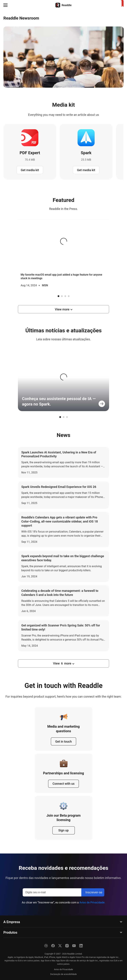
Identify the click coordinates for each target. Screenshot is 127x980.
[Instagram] (67, 946)
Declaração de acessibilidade (63, 974)
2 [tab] (62, 296)
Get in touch (63, 741)
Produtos (10, 932)
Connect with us (63, 784)
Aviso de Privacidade (63, 969)
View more (62, 309)
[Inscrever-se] (93, 892)
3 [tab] (65, 296)
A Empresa (12, 922)
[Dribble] (46, 946)
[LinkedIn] (81, 946)
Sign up (63, 830)
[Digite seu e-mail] (52, 892)
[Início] (63, 5)
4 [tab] (69, 296)
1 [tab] (58, 296)
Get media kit (30, 170)
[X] (60, 946)
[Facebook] (53, 946)
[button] (5, 5)
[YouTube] (74, 946)
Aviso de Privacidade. (92, 902)
